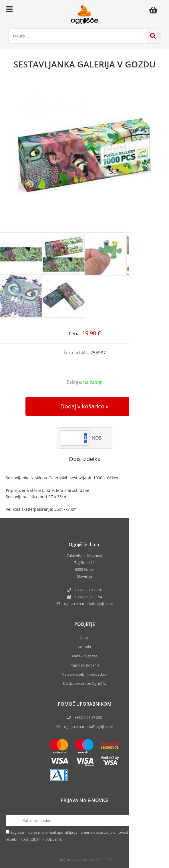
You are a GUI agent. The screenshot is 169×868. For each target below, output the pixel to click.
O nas (85, 638)
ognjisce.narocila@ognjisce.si (88, 727)
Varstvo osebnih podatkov (85, 674)
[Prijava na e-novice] (158, 821)
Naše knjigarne (85, 656)
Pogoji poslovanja (84, 665)
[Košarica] (155, 10)
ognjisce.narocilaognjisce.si (88, 604)
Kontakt (85, 647)
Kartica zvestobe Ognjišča (84, 683)
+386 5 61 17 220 (88, 590)
